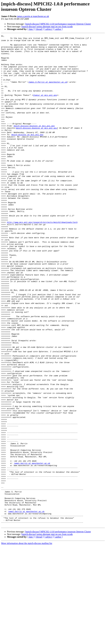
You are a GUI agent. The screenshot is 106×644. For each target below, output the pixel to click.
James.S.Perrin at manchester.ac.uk (48, 92)
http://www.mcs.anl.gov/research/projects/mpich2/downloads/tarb (42, 260)
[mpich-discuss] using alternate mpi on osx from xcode (47, 27)
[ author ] (58, 29)
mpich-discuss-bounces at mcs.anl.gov (34, 144)
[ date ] (31, 29)
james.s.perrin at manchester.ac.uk (33, 16)
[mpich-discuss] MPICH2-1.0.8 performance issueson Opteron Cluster (58, 24)
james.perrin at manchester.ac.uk (32, 549)
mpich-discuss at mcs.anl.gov (27, 155)
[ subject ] (49, 29)
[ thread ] (39, 29)
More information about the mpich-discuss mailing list (27, 641)
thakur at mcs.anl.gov (45, 107)
